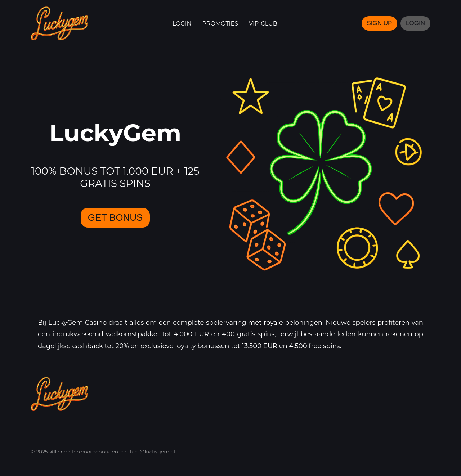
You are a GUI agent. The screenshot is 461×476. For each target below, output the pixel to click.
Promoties (220, 24)
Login (182, 24)
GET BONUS (115, 217)
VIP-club (263, 24)
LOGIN (415, 23)
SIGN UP (380, 23)
